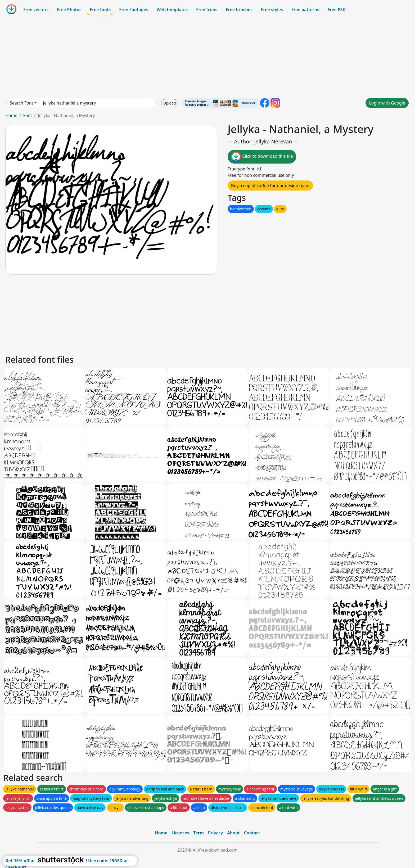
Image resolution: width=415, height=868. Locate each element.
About (233, 833)
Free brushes (239, 10)
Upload (170, 103)
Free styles (272, 10)
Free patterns (305, 10)
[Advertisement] (207, 57)
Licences (180, 833)
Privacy (215, 833)
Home (11, 115)
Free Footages (134, 10)
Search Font (21, 103)
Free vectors (36, 10)
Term (199, 833)
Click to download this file (262, 157)
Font (28, 115)
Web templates (172, 10)
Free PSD (337, 10)
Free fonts (100, 10)
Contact (252, 833)
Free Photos (69, 10)
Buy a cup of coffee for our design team (270, 186)
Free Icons (207, 10)
